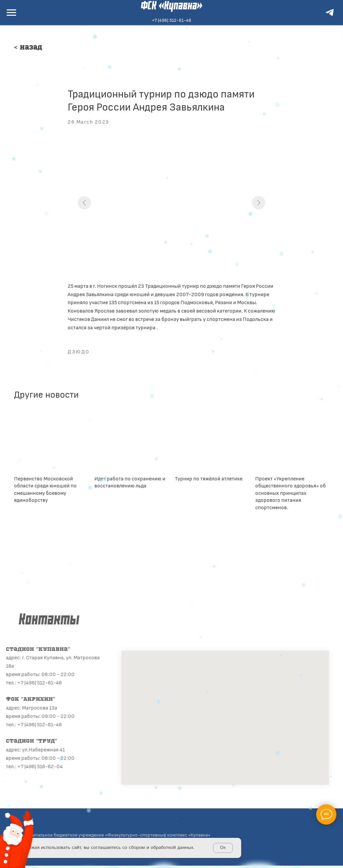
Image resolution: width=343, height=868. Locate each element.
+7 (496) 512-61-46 (171, 20)
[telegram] (330, 16)
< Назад (28, 48)
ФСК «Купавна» (172, 6)
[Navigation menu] (11, 13)
